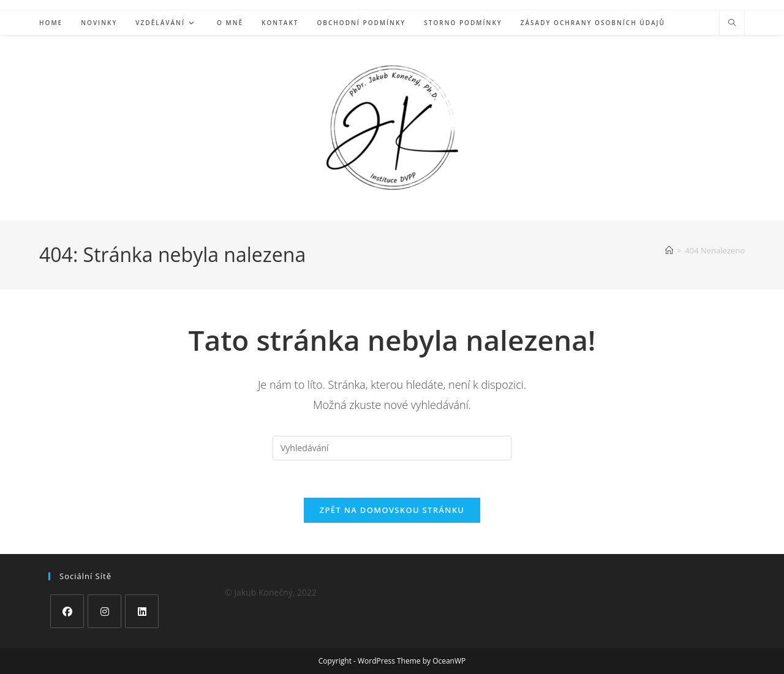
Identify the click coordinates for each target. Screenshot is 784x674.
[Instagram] (104, 611)
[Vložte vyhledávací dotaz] (392, 448)
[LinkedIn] (142, 611)
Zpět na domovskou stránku (392, 510)
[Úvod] (669, 250)
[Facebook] (67, 611)
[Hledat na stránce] (732, 23)
